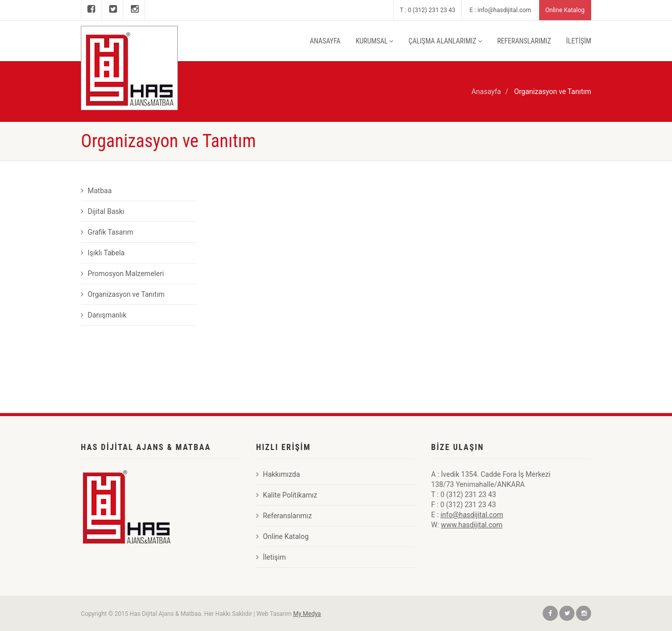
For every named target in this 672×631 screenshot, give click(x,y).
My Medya (307, 614)
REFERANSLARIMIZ (524, 41)
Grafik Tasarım (107, 232)
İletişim (271, 557)
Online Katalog (565, 10)
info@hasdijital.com (472, 515)
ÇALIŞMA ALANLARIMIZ (445, 41)
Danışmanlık (104, 315)
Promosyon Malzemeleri (122, 274)
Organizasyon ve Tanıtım (123, 294)
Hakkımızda (278, 474)
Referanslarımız (284, 516)
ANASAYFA (325, 41)
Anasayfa (486, 92)
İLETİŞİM (579, 41)
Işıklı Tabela (103, 253)
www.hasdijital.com (472, 525)
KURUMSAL (375, 41)
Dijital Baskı (103, 211)
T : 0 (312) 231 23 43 (427, 10)
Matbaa (96, 191)
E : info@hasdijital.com (500, 10)
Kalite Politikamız (287, 495)
